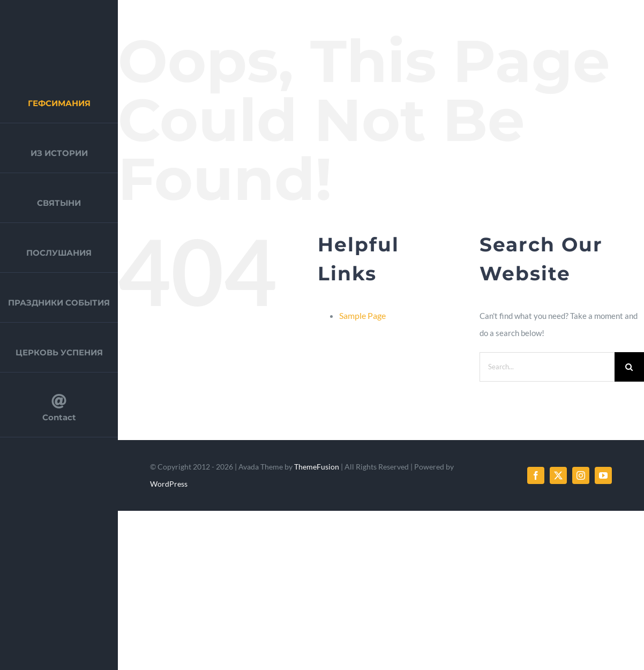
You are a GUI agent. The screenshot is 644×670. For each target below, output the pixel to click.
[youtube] (603, 475)
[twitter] (558, 475)
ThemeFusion (317, 467)
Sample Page (362, 315)
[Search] (629, 367)
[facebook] (536, 475)
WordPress (169, 484)
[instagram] (581, 475)
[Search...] (547, 367)
